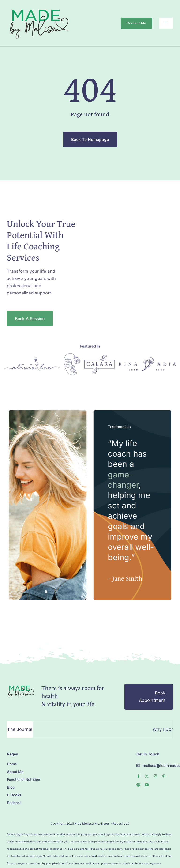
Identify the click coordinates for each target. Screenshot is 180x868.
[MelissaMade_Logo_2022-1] (39, 8)
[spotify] (138, 785)
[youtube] (147, 785)
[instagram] (155, 776)
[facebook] (138, 776)
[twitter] (147, 776)
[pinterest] (164, 776)
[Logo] (32, 361)
